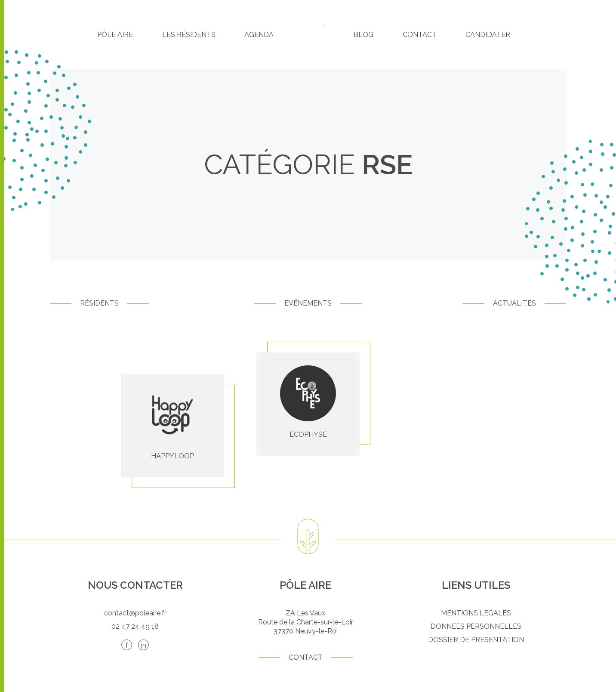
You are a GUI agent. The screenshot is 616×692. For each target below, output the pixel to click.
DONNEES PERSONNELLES (476, 626)
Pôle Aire (115, 35)
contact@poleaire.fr (135, 613)
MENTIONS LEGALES (476, 613)
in (144, 645)
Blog (363, 35)
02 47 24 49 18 (135, 626)
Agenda (259, 35)
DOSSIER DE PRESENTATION (476, 640)
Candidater (488, 35)
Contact (420, 35)
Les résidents (189, 35)
